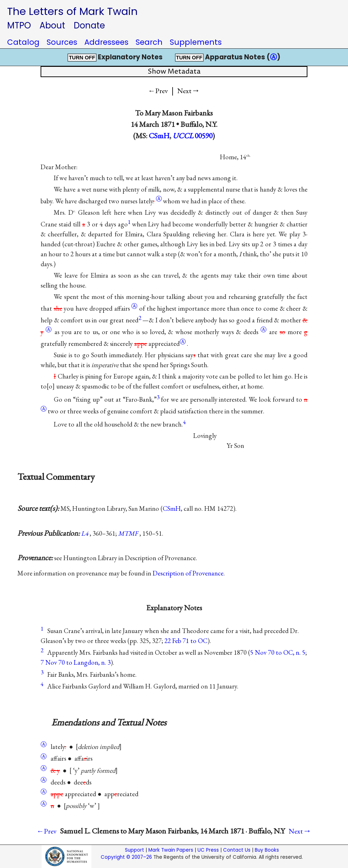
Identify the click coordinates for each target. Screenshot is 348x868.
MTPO (19, 25)
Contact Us (237, 850)
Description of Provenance (188, 573)
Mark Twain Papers (171, 850)
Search (149, 42)
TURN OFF (82, 58)
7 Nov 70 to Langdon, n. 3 (76, 662)
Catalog (23, 42)
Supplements (196, 42)
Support (135, 850)
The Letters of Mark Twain (72, 11)
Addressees (106, 42)
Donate (89, 25)
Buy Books (267, 850)
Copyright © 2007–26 (126, 857)
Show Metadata (174, 72)
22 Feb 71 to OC (186, 641)
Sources (62, 42)
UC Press (208, 850)
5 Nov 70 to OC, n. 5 (278, 652)
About (52, 25)
